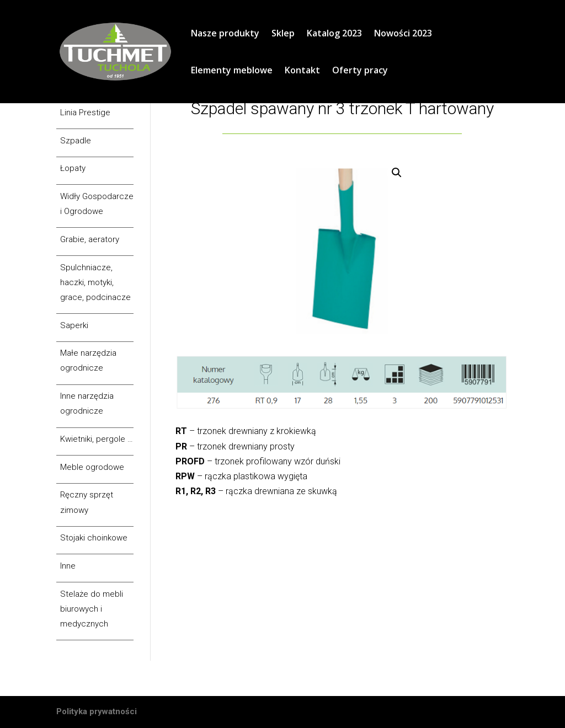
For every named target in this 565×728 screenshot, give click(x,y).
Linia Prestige (85, 113)
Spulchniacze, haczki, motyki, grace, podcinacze (95, 282)
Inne (68, 566)
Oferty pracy (360, 71)
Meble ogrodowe (92, 467)
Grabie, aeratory (90, 239)
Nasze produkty (225, 34)
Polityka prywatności (97, 711)
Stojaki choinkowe (94, 538)
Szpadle (76, 141)
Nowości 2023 (403, 34)
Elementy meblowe (232, 71)
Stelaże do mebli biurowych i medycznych (92, 609)
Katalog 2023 (334, 34)
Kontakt (302, 71)
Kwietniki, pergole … (97, 439)
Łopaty (73, 168)
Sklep (283, 34)
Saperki (74, 325)
